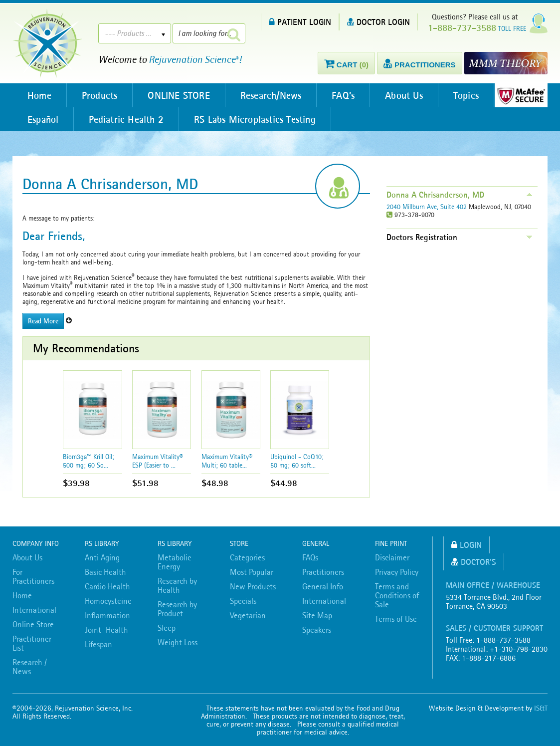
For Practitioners (33, 576)
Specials (243, 601)
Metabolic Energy (174, 562)
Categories (247, 557)
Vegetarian (248, 615)
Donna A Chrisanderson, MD (435, 195)
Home (39, 95)
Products (100, 95)
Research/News (271, 95)
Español (43, 119)
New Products (253, 586)
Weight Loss (178, 642)
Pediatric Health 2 (126, 119)
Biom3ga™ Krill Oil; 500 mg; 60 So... (89, 461)
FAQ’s (343, 95)
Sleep (167, 628)
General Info (323, 586)
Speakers (317, 630)
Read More (43, 321)
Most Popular (252, 572)
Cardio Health (107, 586)
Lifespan (98, 644)
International (34, 610)
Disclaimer (392, 557)
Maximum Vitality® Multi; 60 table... (227, 461)
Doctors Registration (422, 237)
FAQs (310, 557)
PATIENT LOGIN (300, 22)
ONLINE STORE (179, 95)
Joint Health (106, 630)
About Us (404, 95)
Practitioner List (32, 643)
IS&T (541, 708)
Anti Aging (102, 557)
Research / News (30, 667)
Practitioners (323, 572)
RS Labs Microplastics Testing (255, 119)
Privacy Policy (397, 572)
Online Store (33, 624)
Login (467, 545)
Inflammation (107, 615)
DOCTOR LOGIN (378, 22)
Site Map (317, 615)
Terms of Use (396, 619)
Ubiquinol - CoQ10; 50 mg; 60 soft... (297, 461)
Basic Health (105, 572)
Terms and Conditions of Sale (397, 595)
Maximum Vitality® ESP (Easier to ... (158, 461)
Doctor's (474, 562)
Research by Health (177, 585)
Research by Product (177, 609)
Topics (466, 95)
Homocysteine (108, 601)
